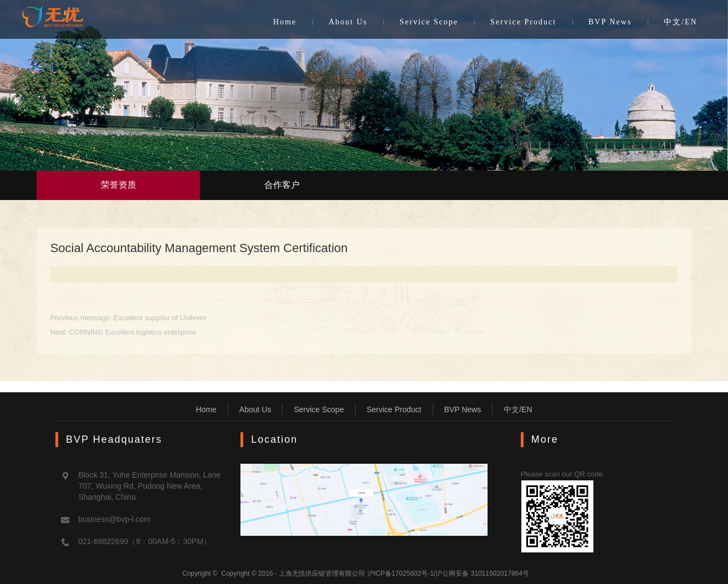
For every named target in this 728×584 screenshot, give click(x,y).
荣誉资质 (119, 185)
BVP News (610, 22)
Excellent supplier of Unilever (160, 318)
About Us (348, 22)
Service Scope (429, 22)
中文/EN (681, 22)
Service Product (523, 22)
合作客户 (282, 185)
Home (285, 22)
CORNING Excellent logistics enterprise (133, 332)
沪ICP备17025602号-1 (401, 573)
